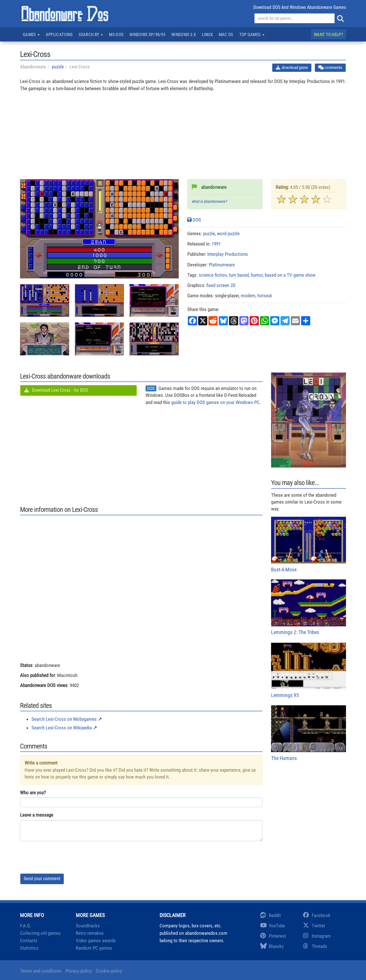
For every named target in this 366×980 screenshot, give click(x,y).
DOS (194, 220)
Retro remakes (90, 933)
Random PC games (94, 948)
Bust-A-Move (309, 545)
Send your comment (42, 879)
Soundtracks (88, 926)
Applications (59, 35)
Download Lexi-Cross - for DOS (56, 390)
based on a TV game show (290, 275)
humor (257, 275)
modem (248, 296)
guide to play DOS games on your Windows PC (215, 402)
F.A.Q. (25, 926)
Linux (207, 35)
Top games (252, 35)
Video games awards (96, 941)
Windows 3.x (184, 35)
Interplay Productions (228, 254)
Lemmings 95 (309, 670)
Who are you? (33, 793)
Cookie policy (109, 971)
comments (330, 68)
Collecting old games (40, 933)
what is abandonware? (210, 202)
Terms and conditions (41, 971)
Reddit (270, 915)
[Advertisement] (183, 139)
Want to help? (328, 35)
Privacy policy (79, 971)
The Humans (309, 733)
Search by (91, 35)
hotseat (265, 296)
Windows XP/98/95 (147, 35)
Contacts (29, 941)
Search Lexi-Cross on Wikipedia (62, 728)
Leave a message (37, 815)
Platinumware (222, 265)
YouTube (273, 926)
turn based (239, 275)
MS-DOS (116, 35)
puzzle (58, 67)
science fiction (213, 275)
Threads (315, 946)
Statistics (29, 948)
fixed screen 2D (221, 285)
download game (292, 68)
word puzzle (228, 233)
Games (31, 35)
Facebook (317, 915)
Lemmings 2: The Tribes (309, 607)
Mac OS (226, 35)
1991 (216, 244)
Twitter (314, 926)
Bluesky (272, 946)
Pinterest (273, 936)
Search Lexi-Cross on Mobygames (64, 719)
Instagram (317, 936)
